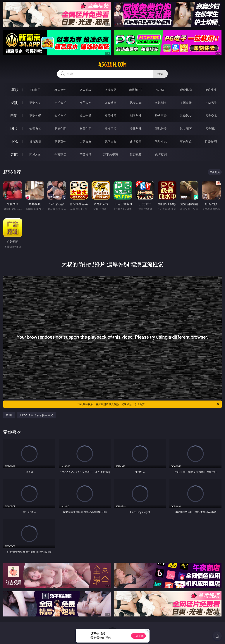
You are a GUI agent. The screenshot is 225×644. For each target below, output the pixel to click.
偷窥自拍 (35, 129)
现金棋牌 (186, 90)
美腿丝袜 (136, 129)
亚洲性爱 (35, 116)
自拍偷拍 (60, 103)
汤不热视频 (111, 154)
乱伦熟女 (186, 116)
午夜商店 (60, 154)
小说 (14, 141)
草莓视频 (85, 154)
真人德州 (60, 90)
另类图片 (211, 129)
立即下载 (138, 636)
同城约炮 (35, 154)
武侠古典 (111, 142)
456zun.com (112, 64)
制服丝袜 (136, 116)
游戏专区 (111, 90)
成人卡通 (85, 116)
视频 (14, 103)
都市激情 (35, 142)
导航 (14, 154)
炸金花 (161, 90)
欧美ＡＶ (85, 103)
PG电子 (35, 90)
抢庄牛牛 (211, 90)
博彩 (14, 90)
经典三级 (161, 116)
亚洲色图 (60, 129)
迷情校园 (136, 142)
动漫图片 (111, 129)
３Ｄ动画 (111, 103)
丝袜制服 (161, 103)
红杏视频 (136, 154)
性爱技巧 (211, 142)
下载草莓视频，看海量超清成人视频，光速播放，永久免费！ (149, 404)
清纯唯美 (161, 129)
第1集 (9, 415)
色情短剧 (161, 154)
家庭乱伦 (60, 142)
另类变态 (211, 116)
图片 (14, 128)
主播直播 (186, 103)
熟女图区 (186, 129)
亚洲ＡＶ (35, 103)
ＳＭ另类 (211, 103)
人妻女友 (85, 142)
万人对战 (85, 90)
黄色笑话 (186, 142)
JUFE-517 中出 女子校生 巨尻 (36, 415)
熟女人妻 (136, 103)
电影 (14, 116)
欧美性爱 (111, 116)
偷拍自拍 (60, 116)
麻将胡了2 (136, 90)
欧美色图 (85, 129)
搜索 (160, 74)
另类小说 (161, 142)
